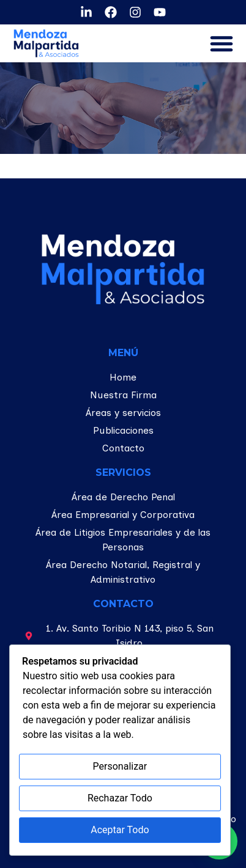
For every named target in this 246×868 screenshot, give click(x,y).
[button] (222, 43)
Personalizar (120, 766)
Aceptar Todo (120, 830)
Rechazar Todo (120, 798)
